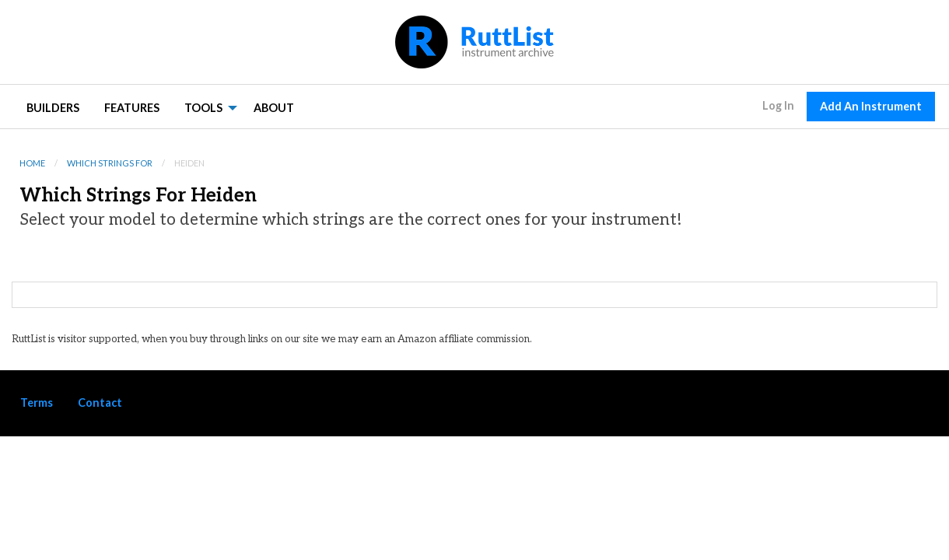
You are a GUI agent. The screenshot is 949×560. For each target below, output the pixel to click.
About (274, 108)
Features (132, 108)
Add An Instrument (871, 106)
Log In (778, 105)
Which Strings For (110, 163)
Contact (100, 402)
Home (32, 163)
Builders (53, 108)
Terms (37, 402)
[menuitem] (53, 107)
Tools (203, 108)
